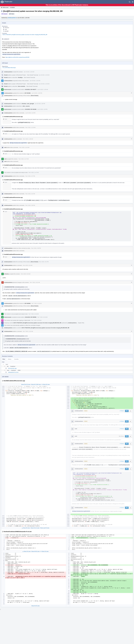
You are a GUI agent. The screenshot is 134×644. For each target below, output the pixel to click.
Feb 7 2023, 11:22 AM (28, 331)
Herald (6, 75)
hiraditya (20, 77)
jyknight (7, 31)
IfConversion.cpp (12, 368)
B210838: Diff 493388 (31, 109)
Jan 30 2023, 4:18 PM (30, 113)
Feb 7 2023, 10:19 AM (42, 317)
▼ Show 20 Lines (46, 385)
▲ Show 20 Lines (26, 528)
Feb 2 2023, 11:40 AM (24, 147)
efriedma (7, 28)
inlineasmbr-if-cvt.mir (13, 372)
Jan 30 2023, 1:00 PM (40, 104)
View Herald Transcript (33, 75)
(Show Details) (35, 96)
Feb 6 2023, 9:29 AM (26, 274)
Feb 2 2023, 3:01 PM (44, 262)
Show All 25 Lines (36, 606)
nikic (24, 106)
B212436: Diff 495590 (31, 317)
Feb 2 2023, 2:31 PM (30, 194)
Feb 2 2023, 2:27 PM (30, 176)
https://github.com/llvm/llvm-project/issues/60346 (17, 57)
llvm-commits (22, 86)
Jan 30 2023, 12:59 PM (37, 93)
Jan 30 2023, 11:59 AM (43, 90)
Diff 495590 (28, 303)
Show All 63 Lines (36, 551)
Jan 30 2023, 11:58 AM (29, 72)
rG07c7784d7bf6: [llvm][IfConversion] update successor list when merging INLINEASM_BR (25, 35)
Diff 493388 (28, 93)
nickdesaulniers (12, 18)
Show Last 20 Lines (45, 528)
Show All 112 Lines (35, 528)
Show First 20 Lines (26, 385)
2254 (5, 119)
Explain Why (81, 323)
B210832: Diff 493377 (31, 89)
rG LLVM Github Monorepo (9, 68)
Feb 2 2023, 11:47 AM (24, 159)
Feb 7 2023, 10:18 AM (36, 303)
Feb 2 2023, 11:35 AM (30, 128)
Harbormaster (8, 89)
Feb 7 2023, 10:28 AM (36, 320)
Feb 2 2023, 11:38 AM (28, 139)
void (6, 29)
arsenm (28, 106)
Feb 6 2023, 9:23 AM (28, 265)
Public (12, 14)
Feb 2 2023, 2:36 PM (30, 205)
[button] (133, 2)
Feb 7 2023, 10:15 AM (35, 282)
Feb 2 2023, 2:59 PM (36, 248)
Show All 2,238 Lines (36, 385)
